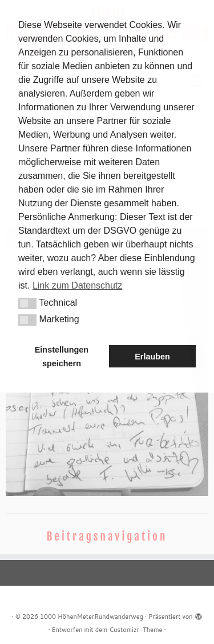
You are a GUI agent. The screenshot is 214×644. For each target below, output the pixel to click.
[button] (27, 303)
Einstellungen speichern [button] (62, 357)
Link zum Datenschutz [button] (77, 285)
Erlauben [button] (152, 357)
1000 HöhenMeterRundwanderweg (92, 617)
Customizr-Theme (136, 630)
